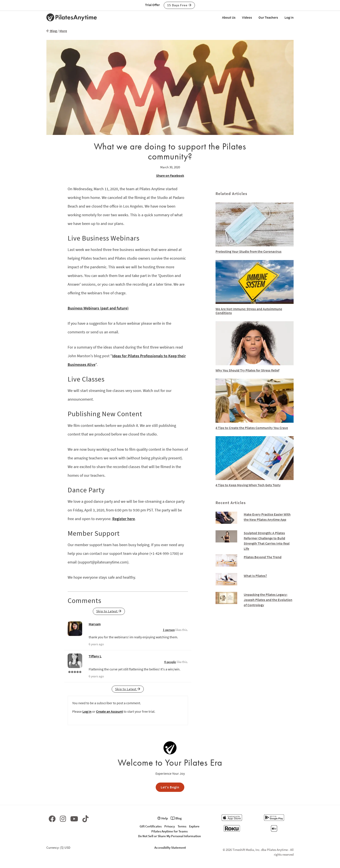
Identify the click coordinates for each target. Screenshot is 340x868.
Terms (182, 826)
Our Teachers (268, 17)
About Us (229, 17)
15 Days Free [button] (179, 5)
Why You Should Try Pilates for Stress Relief (247, 370)
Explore (194, 826)
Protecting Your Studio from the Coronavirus (248, 251)
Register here (124, 519)
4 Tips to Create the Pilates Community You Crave (252, 428)
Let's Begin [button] (170, 787)
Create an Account (110, 711)
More (63, 31)
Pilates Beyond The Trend (263, 557)
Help (163, 818)
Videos (247, 17)
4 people (170, 662)
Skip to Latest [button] (109, 611)
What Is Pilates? (255, 576)
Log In (289, 17)
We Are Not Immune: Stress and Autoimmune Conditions (249, 311)
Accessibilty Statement (170, 848)
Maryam (95, 624)
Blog (52, 31)
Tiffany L (95, 656)
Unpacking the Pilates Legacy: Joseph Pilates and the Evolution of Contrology (268, 600)
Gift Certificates (151, 826)
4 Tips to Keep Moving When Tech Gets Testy (248, 485)
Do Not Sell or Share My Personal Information (169, 836)
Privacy (170, 826)
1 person (169, 630)
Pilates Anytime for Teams (169, 831)
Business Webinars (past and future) (98, 308)
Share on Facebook (170, 175)
